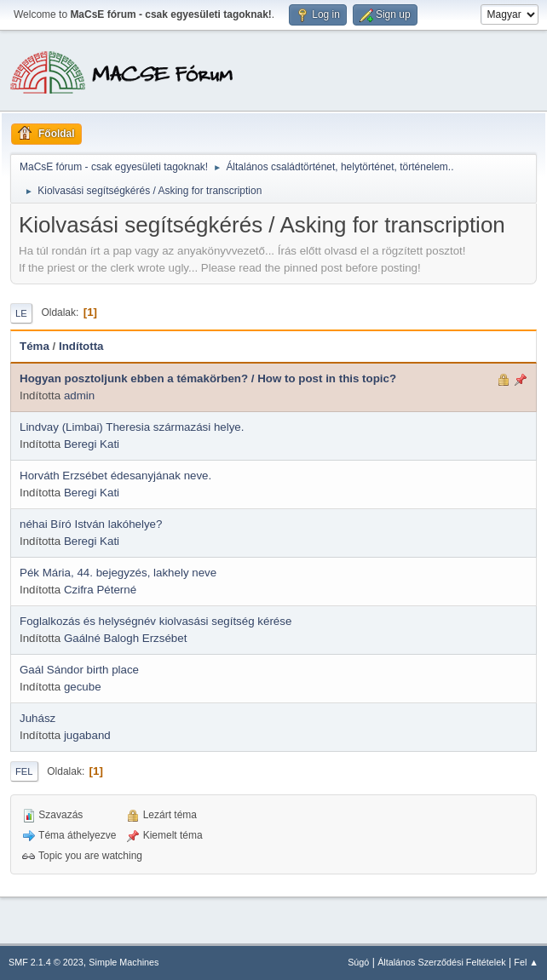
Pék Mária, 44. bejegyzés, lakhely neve (118, 573)
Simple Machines (124, 962)
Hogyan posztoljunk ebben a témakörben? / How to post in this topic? (208, 378)
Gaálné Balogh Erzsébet (125, 638)
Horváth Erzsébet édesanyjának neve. (115, 476)
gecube (83, 687)
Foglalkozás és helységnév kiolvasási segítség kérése (155, 621)
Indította (81, 346)
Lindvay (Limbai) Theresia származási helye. (132, 427)
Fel (24, 771)
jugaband (87, 735)
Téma (35, 346)
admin (79, 395)
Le (21, 313)
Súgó (358, 962)
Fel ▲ (526, 962)
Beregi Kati (92, 444)
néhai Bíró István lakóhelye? (91, 524)
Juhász (37, 718)
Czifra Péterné (100, 590)
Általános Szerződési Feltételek (441, 962)
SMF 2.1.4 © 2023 (46, 962)
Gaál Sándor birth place (79, 670)
